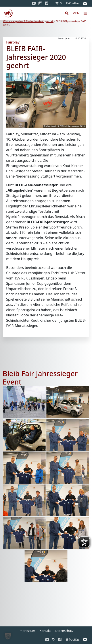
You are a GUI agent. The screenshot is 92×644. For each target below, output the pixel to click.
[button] (77, 13)
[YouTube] (34, 3)
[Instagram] (40, 3)
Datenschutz (64, 631)
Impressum (27, 631)
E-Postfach (74, 3)
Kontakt (45, 631)
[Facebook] (48, 3)
